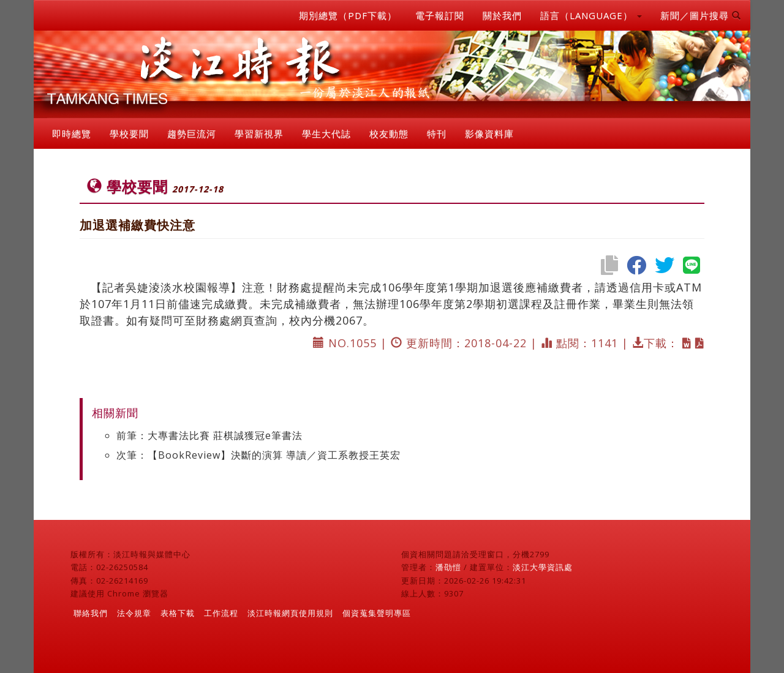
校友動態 (389, 133)
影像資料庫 (489, 133)
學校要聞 (129, 133)
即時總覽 (72, 133)
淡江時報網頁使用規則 (290, 613)
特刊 (437, 133)
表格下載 (178, 613)
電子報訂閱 (440, 15)
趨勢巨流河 (192, 133)
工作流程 (221, 613)
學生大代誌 (326, 133)
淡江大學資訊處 (543, 567)
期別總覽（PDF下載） (348, 15)
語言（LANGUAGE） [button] (591, 15)
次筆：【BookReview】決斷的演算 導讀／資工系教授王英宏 (258, 455)
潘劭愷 (448, 567)
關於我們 (502, 15)
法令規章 (134, 613)
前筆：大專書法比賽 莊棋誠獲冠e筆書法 (209, 435)
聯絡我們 (91, 613)
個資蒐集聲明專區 (377, 613)
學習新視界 (259, 133)
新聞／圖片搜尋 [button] (701, 15)
